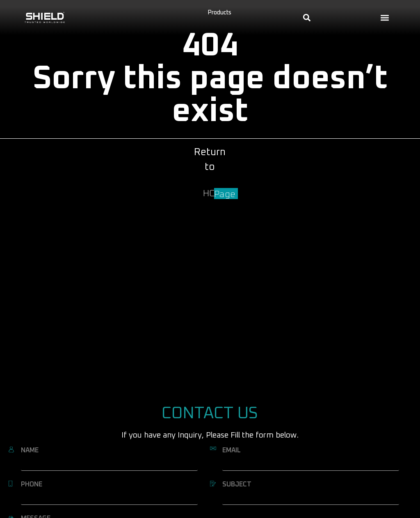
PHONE (32, 484)
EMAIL (232, 450)
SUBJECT (237, 484)
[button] (385, 17)
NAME (30, 450)
